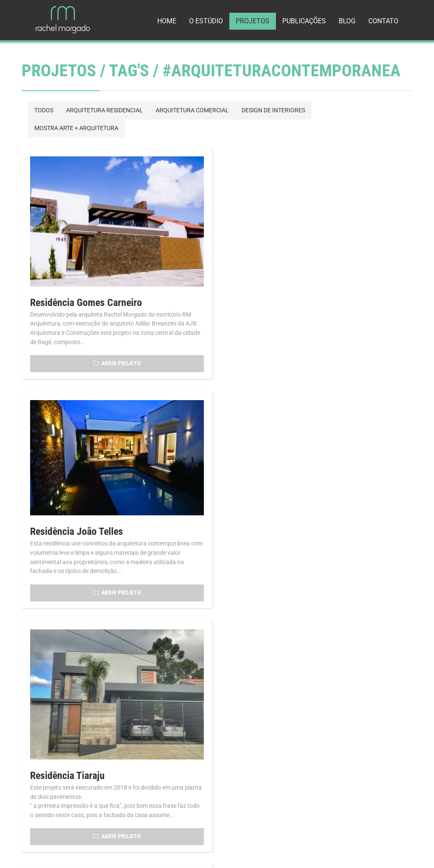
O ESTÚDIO (206, 21)
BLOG (347, 21)
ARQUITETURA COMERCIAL (192, 110)
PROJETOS (253, 21)
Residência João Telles (278, 287)
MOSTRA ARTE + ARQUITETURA (76, 128)
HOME (167, 21)
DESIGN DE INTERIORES (273, 110)
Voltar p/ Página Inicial (152, 655)
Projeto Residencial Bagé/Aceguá (299, 544)
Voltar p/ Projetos (61, 655)
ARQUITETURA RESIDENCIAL (104, 110)
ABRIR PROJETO (116, 362)
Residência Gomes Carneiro (86, 301)
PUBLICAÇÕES (304, 21)
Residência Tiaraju (67, 544)
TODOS (44, 110)
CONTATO (383, 21)
